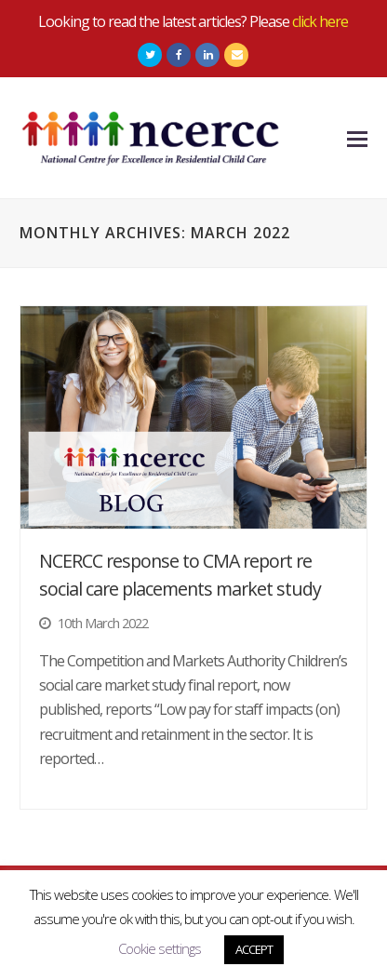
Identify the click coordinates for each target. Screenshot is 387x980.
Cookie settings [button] (160, 948)
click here (320, 21)
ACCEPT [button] (254, 949)
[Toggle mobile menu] (357, 138)
